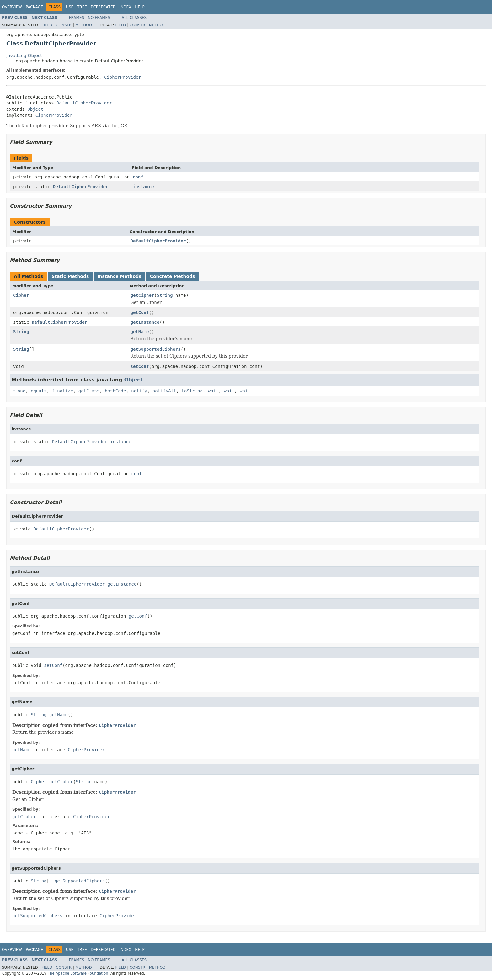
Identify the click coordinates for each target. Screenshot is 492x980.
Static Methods (70, 276)
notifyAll (164, 391)
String (165, 295)
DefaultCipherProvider (84, 103)
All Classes (134, 18)
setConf (140, 366)
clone (19, 391)
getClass (89, 391)
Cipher (21, 295)
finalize (62, 391)
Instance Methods (119, 276)
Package (34, 7)
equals (39, 391)
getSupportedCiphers (156, 349)
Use (70, 7)
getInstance (145, 322)
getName (140, 332)
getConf (140, 312)
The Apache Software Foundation (78, 973)
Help (140, 7)
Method (84, 25)
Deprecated (103, 7)
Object (35, 109)
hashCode (115, 391)
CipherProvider (123, 77)
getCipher (142, 295)
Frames (77, 18)
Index (126, 7)
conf (138, 177)
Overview (12, 7)
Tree (82, 7)
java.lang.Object (24, 56)
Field (47, 25)
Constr (64, 25)
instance (143, 187)
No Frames (99, 18)
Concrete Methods (173, 276)
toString (192, 391)
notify (139, 391)
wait (213, 391)
